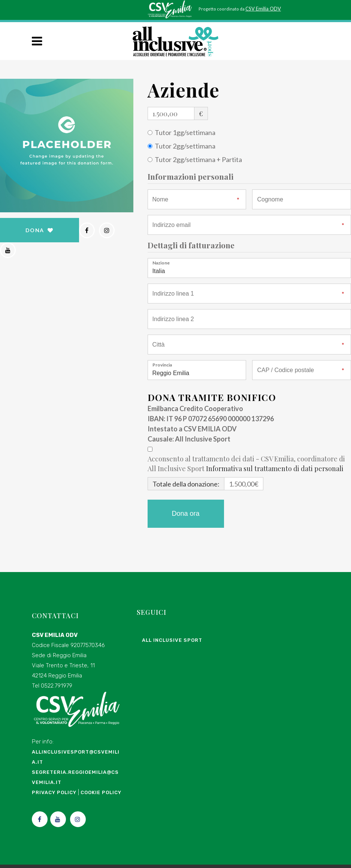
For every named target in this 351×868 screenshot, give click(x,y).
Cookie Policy (101, 795)
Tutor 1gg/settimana (185, 132)
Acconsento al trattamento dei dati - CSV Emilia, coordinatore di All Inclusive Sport (246, 463)
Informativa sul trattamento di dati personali (275, 468)
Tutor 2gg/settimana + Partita (198, 159)
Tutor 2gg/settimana (185, 146)
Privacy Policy (54, 795)
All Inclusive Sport (172, 642)
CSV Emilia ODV (263, 9)
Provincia (162, 364)
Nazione (161, 262)
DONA (40, 230)
